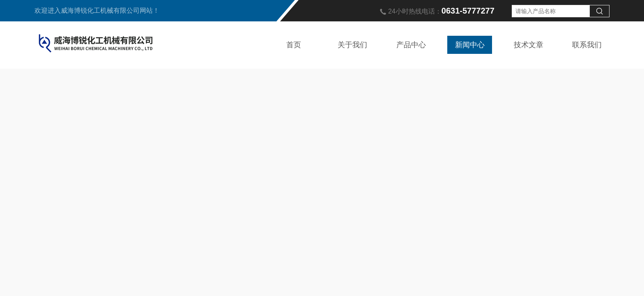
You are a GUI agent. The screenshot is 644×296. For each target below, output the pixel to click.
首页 (294, 45)
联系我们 (587, 45)
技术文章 (529, 45)
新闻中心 (470, 45)
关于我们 (352, 45)
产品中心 (411, 45)
